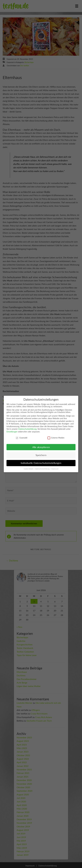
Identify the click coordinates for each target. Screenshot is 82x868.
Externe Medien (56, 438)
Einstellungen (12, 432)
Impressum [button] (55, 469)
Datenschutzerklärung (27, 429)
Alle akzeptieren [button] (41, 447)
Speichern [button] (41, 455)
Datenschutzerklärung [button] (43, 469)
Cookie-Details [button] (29, 469)
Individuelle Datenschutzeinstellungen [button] (41, 463)
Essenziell (21, 438)
